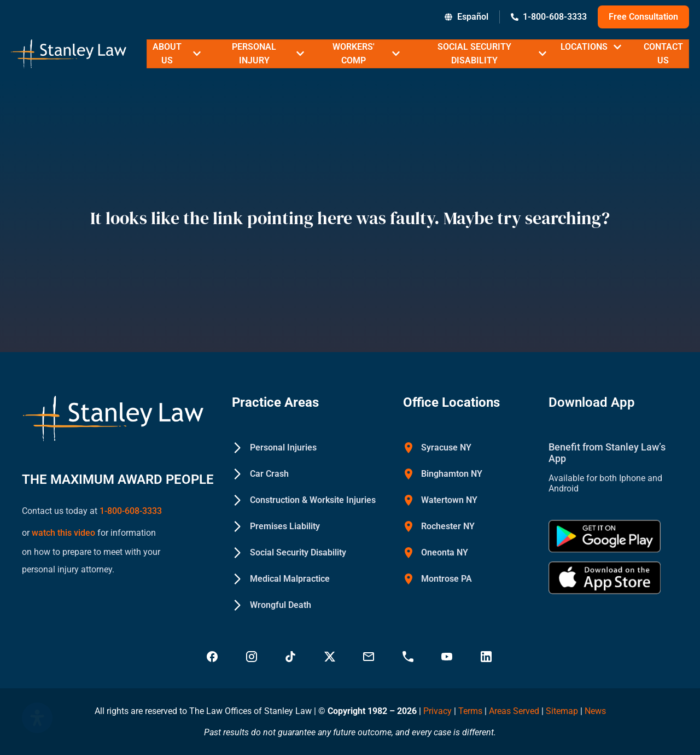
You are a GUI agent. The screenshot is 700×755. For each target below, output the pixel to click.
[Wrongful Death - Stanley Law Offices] (272, 605)
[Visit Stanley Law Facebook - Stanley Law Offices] (213, 657)
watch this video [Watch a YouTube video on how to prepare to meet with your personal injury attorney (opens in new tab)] (62, 526)
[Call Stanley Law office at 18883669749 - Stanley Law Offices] (409, 657)
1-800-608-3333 (131, 509)
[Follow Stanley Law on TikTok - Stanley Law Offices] (291, 657)
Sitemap (562, 711)
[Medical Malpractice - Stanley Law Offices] (281, 579)
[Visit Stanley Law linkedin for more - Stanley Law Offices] (487, 657)
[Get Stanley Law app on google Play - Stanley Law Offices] (605, 536)
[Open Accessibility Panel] (37, 718)
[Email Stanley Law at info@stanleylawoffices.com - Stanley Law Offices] (370, 657)
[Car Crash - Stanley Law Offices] (260, 474)
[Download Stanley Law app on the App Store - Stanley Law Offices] (605, 578)
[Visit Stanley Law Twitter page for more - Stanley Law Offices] (331, 657)
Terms (470, 711)
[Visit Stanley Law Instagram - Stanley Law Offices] (253, 657)
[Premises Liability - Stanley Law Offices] (276, 526)
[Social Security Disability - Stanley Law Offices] (289, 553)
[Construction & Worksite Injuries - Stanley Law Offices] (304, 500)
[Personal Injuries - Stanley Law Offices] (274, 448)
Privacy (437, 711)
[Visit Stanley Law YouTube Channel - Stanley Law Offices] (448, 657)
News (595, 711)
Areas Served (515, 711)
